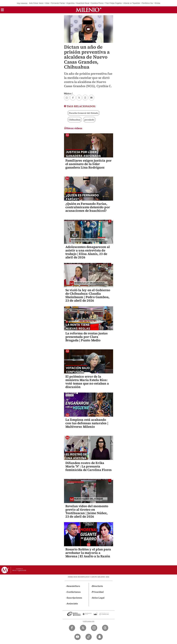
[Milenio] (89, 10)
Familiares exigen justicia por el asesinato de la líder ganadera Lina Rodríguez (89, 164)
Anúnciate (72, 604)
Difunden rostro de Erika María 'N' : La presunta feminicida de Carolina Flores (89, 466)
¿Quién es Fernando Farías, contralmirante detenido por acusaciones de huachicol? (88, 207)
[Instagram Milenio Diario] (94, 628)
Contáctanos (74, 592)
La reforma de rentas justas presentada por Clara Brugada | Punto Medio (86, 337)
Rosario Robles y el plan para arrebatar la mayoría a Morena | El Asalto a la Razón (88, 553)
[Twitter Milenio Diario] (83, 628)
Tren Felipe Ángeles (114, 3)
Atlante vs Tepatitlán (132, 3)
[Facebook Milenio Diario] (72, 628)
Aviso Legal (98, 598)
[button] (2, 11)
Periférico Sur (148, 3)
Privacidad (98, 592)
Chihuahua (75, 120)
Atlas (47, 3)
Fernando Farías (58, 3)
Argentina (70, 3)
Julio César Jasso (36, 3)
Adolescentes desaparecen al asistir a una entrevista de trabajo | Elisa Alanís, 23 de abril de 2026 (88, 252)
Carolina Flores (97, 3)
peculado (89, 120)
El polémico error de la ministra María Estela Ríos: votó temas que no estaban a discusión (87, 382)
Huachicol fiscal (83, 3)
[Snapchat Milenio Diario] (100, 637)
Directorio (97, 586)
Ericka (158, 3)
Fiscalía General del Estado (84, 113)
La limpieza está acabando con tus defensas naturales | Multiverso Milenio (87, 423)
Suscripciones (74, 598)
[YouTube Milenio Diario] (78, 637)
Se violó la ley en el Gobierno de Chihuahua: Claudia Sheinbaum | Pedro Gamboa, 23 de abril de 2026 (88, 295)
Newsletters (73, 586)
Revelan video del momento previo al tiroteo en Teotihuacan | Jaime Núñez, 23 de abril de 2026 (87, 511)
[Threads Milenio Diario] (105, 628)
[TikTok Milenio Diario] (89, 637)
